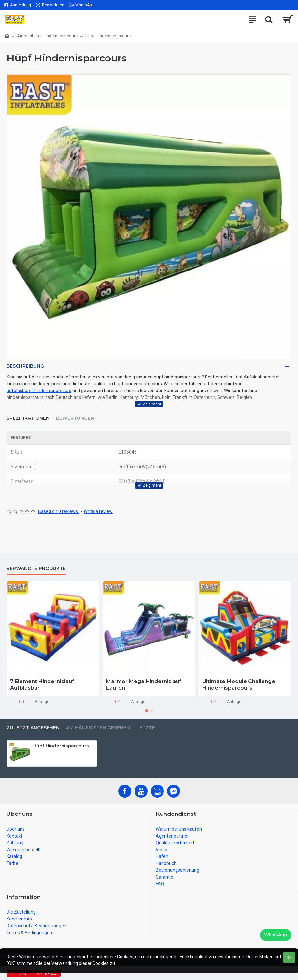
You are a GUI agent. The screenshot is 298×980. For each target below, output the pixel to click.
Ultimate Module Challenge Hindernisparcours (239, 685)
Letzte (146, 728)
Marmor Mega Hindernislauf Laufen (144, 685)
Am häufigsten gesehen (98, 728)
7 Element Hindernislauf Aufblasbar (42, 685)
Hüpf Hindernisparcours (61, 746)
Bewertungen (75, 418)
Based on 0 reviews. (58, 511)
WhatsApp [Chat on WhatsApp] (276, 935)
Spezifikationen (28, 418)
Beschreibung (25, 366)
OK (289, 957)
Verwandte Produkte (36, 569)
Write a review (98, 511)
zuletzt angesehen (33, 728)
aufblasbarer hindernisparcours (39, 391)
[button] (147, 711)
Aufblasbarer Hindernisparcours (47, 36)
